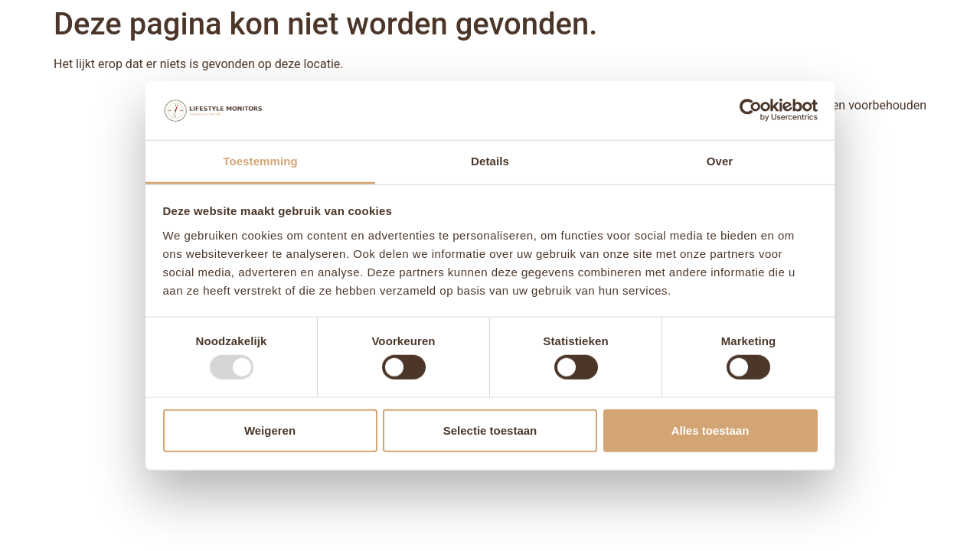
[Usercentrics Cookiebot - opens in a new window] (751, 110)
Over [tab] (720, 161)
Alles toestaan (710, 430)
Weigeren (270, 430)
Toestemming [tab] (260, 161)
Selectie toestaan (490, 430)
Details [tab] (490, 161)
